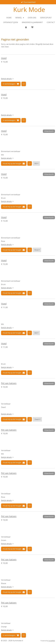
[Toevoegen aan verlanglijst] (24, 84)
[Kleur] (36, 163)
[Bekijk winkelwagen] (32, 27)
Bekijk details (8, 79)
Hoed (4, 58)
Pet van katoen (9, 383)
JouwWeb (52, 641)
